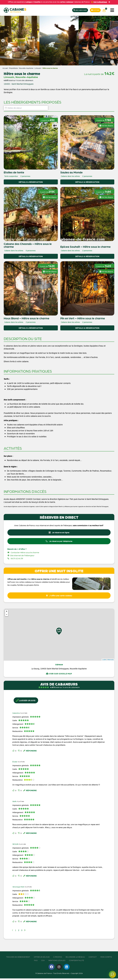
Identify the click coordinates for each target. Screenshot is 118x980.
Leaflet (104, 661)
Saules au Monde (71, 172)
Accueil (5, 68)
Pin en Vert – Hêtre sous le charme (83, 318)
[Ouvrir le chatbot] (111, 973)
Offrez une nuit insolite (17, 580)
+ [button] (7, 613)
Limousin (38, 68)
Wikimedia (111, 661)
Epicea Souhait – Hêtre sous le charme (85, 247)
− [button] (7, 616)
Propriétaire (13, 68)
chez (38, 580)
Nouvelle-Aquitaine (26, 68)
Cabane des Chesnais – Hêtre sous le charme (28, 245)
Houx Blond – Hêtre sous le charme (26, 318)
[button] (112, 10)
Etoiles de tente (14, 172)
